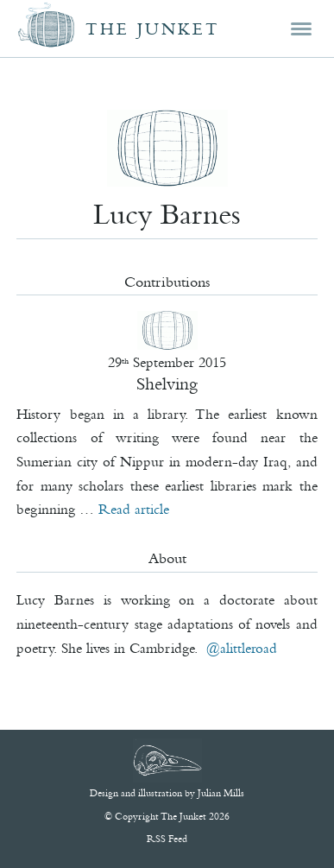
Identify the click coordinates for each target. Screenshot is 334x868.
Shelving (167, 383)
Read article (134, 509)
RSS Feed (167, 839)
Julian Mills (221, 793)
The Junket (153, 29)
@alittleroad (242, 648)
